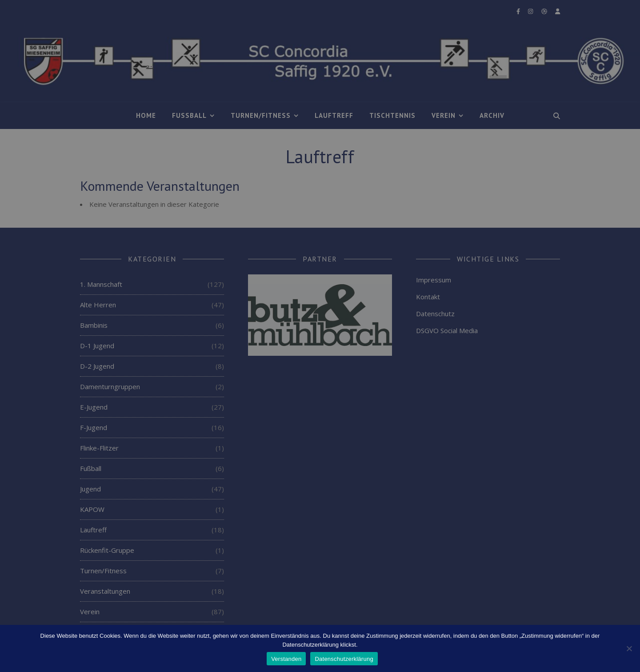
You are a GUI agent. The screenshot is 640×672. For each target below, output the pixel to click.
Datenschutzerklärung (344, 659)
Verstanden (286, 659)
